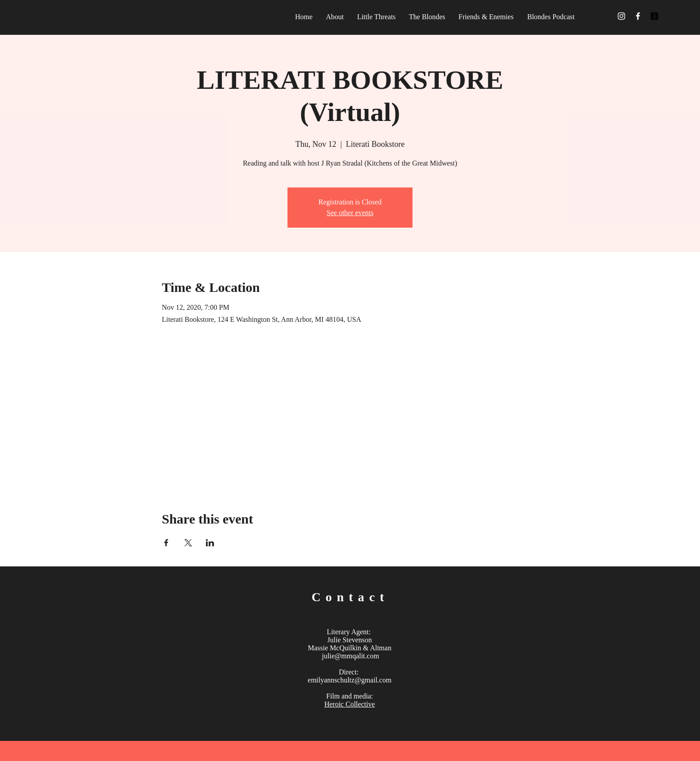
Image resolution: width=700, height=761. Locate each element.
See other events (350, 213)
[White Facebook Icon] (638, 16)
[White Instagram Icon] (621, 16)
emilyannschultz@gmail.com (350, 680)
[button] (486, 17)
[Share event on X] (188, 543)
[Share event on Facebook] (166, 543)
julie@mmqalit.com (350, 656)
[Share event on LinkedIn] (210, 543)
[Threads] (654, 16)
